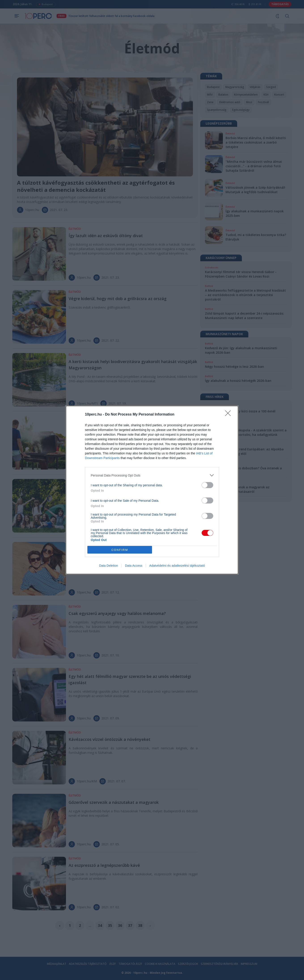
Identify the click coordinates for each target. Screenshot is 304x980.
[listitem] (152, 475)
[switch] (207, 485)
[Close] (229, 415)
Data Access (134, 566)
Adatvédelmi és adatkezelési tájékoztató (177, 566)
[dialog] (152, 490)
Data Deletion (109, 566)
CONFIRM (120, 550)
